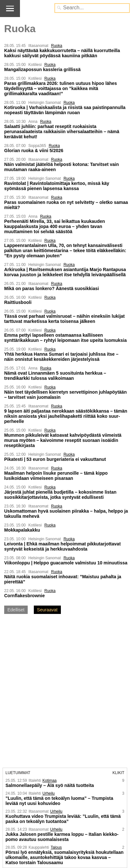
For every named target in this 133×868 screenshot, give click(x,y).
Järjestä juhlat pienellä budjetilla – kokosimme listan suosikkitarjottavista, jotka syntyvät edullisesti (60, 495)
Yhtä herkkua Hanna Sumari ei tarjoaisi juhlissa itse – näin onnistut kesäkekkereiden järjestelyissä (61, 357)
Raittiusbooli (18, 302)
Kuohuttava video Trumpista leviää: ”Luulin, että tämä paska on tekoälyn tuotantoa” (63, 819)
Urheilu (49, 793)
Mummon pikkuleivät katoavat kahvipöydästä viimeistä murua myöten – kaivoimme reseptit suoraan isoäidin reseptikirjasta (63, 440)
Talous (56, 847)
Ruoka (57, 46)
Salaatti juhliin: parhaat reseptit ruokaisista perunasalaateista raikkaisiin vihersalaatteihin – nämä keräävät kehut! (62, 132)
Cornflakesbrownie (24, 596)
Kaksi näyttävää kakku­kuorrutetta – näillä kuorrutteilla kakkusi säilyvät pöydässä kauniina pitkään (62, 53)
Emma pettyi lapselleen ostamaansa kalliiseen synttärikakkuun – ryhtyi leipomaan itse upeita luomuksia (65, 338)
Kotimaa (50, 781)
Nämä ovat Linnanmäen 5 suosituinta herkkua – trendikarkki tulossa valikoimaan (55, 376)
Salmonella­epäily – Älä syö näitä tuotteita (50, 785)
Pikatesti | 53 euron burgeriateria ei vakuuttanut (55, 459)
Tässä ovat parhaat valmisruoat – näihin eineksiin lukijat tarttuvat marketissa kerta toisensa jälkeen (64, 319)
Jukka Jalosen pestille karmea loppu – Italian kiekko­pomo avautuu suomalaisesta (62, 837)
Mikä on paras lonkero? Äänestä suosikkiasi (52, 288)
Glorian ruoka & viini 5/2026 (34, 151)
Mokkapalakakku (22, 530)
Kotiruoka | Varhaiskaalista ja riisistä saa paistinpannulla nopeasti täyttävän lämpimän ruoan (65, 110)
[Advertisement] (66, 692)
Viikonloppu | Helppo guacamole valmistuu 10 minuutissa (66, 563)
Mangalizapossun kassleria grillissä (42, 69)
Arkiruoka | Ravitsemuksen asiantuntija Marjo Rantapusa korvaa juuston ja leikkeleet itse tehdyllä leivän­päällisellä (65, 272)
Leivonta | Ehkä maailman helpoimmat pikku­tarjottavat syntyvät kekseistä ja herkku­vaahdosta (62, 546)
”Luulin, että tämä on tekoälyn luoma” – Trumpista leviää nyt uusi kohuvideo (59, 801)
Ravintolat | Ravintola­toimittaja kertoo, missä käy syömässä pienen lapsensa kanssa (57, 186)
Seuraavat (47, 610)
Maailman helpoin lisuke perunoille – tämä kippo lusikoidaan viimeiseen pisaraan (56, 476)
